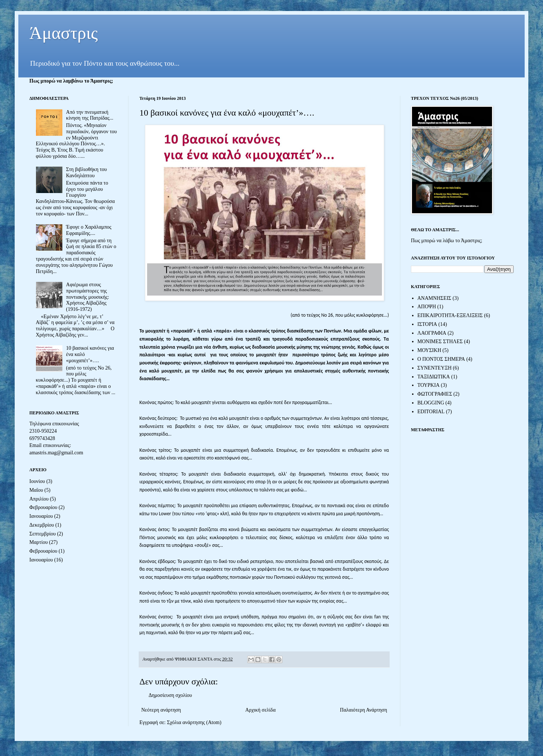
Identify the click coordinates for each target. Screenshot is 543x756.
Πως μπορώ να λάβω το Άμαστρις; (447, 241)
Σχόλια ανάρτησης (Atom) (194, 722)
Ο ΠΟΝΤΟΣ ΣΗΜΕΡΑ (441, 359)
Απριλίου (39, 499)
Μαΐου (36, 490)
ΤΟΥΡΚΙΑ (429, 385)
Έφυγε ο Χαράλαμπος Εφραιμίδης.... (89, 230)
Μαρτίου (39, 542)
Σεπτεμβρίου (43, 534)
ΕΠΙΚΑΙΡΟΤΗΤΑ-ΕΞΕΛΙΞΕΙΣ (450, 315)
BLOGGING (431, 403)
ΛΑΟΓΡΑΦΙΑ (432, 333)
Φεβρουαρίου (43, 507)
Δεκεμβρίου (42, 525)
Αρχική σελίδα (260, 710)
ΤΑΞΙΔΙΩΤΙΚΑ (434, 377)
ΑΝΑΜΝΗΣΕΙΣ (435, 298)
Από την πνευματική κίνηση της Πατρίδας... (90, 115)
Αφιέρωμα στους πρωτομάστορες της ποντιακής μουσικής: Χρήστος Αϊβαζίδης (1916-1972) (88, 297)
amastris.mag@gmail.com (56, 453)
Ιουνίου (37, 481)
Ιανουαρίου (41, 516)
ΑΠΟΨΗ (427, 307)
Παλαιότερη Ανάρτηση (364, 710)
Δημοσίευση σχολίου (170, 695)
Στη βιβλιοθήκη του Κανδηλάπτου (86, 172)
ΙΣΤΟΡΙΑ (427, 324)
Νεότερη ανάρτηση (161, 710)
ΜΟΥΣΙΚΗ (429, 350)
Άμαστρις (64, 33)
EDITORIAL (431, 412)
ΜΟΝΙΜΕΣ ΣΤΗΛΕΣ (440, 341)
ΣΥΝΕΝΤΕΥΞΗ (435, 368)
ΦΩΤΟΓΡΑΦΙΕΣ (435, 394)
